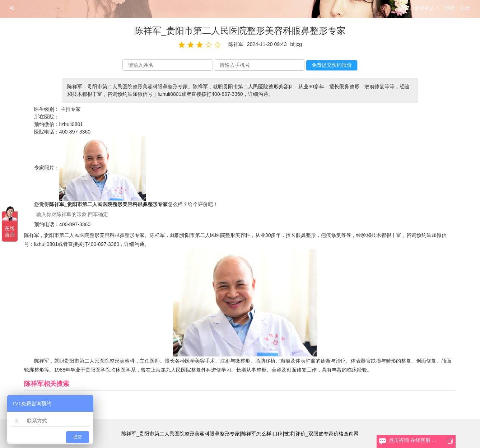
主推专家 (71, 109)
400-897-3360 (75, 132)
